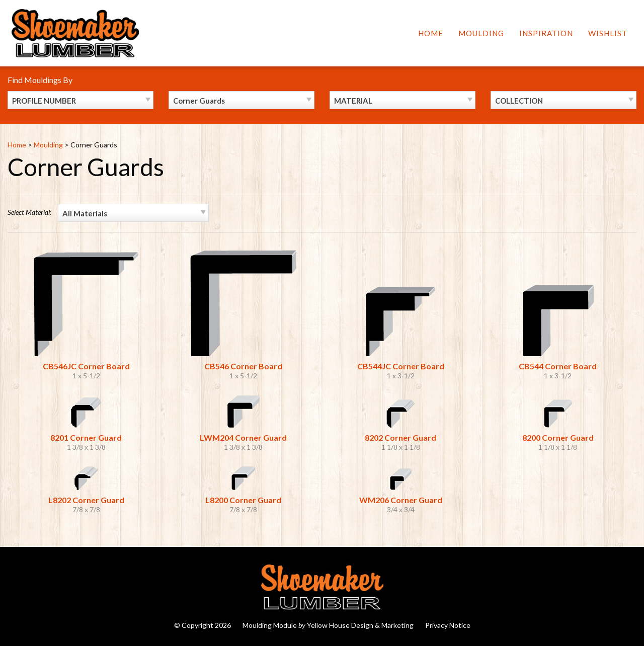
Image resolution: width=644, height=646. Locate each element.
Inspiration (546, 33)
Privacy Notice (448, 625)
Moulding (481, 33)
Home (431, 33)
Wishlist (608, 33)
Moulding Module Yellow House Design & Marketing (328, 625)
